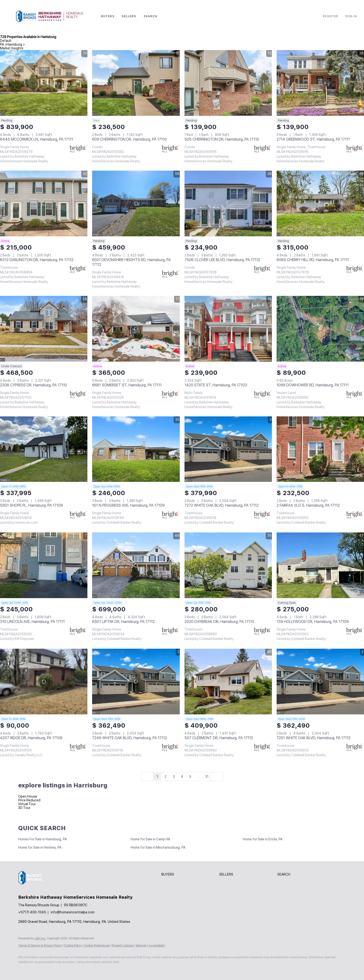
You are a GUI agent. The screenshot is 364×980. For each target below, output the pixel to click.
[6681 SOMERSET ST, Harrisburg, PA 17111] (136, 329)
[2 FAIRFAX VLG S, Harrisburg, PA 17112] (320, 449)
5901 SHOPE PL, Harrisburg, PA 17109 (31, 505)
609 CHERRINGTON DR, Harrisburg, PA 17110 (129, 139)
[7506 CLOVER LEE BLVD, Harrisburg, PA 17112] (228, 203)
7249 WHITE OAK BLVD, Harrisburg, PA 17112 (130, 738)
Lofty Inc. (40, 938)
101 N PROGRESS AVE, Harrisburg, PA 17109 (128, 505)
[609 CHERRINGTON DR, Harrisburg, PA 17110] (136, 83)
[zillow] (38, 970)
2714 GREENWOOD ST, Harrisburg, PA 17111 (313, 139)
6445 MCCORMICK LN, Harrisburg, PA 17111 (36, 139)
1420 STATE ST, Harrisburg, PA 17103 (216, 385)
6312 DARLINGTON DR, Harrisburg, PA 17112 (37, 260)
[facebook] (24, 970)
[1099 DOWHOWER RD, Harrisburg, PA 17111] (320, 329)
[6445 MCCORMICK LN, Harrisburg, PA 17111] (44, 83)
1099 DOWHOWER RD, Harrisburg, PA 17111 (313, 385)
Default (6, 41)
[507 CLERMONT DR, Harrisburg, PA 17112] (228, 682)
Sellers (129, 16)
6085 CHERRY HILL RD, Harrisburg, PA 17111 (313, 260)
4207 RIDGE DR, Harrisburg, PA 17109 (31, 738)
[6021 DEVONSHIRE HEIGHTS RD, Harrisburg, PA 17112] (136, 203)
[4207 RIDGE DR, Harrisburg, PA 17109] (44, 682)
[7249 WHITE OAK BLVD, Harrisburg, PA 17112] (136, 682)
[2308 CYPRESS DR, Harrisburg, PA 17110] (44, 329)
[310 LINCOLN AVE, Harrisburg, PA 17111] (44, 565)
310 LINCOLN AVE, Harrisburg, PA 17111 (32, 622)
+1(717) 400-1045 (32, 912)
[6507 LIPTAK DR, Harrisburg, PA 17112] (136, 565)
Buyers (108, 16)
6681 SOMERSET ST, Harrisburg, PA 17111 (127, 385)
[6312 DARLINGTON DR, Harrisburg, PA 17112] (44, 203)
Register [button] (330, 16)
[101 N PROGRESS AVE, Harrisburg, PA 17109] (136, 449)
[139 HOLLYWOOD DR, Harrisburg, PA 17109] (320, 565)
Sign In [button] (351, 16)
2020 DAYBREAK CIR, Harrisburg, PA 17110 (219, 622)
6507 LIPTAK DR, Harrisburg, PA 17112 (123, 622)
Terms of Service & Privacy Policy (40, 945)
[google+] (79, 970)
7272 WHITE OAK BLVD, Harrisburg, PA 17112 (222, 505)
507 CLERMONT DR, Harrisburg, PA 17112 (219, 738)
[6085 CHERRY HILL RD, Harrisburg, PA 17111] (320, 203)
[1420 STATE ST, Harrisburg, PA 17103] (228, 329)
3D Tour (24, 808)
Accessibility (157, 945)
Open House (28, 796)
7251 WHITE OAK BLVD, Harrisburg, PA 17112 (314, 738)
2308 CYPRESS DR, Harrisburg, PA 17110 (34, 385)
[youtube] (65, 970)
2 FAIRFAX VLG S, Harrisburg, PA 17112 (308, 505)
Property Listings (123, 945)
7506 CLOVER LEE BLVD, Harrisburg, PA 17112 (222, 260)
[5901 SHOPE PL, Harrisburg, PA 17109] (44, 449)
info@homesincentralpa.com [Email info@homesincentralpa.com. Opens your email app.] (73, 912)
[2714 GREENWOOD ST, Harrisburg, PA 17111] (320, 83)
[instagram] (51, 970)
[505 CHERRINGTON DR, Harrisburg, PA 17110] (228, 83)
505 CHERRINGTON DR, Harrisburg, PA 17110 (222, 139)
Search (151, 16)
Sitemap (141, 945)
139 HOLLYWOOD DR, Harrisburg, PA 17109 (313, 622)
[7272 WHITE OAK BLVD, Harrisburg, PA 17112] (228, 449)
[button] (49, 16)
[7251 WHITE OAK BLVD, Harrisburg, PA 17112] (320, 682)
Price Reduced (29, 800)
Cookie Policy (73, 945)
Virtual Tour (27, 804)
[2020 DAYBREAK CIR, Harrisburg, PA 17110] (228, 565)
